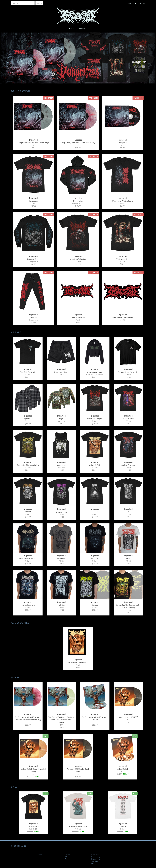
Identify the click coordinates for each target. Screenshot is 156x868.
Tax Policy (95, 861)
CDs (66, 857)
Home (40, 855)
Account (132, 3)
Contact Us (95, 855)
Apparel (83, 28)
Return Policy (96, 857)
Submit (39, 3)
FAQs (93, 863)
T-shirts (67, 855)
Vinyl (66, 859)
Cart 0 (141, 3)
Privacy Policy (96, 859)
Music (72, 28)
